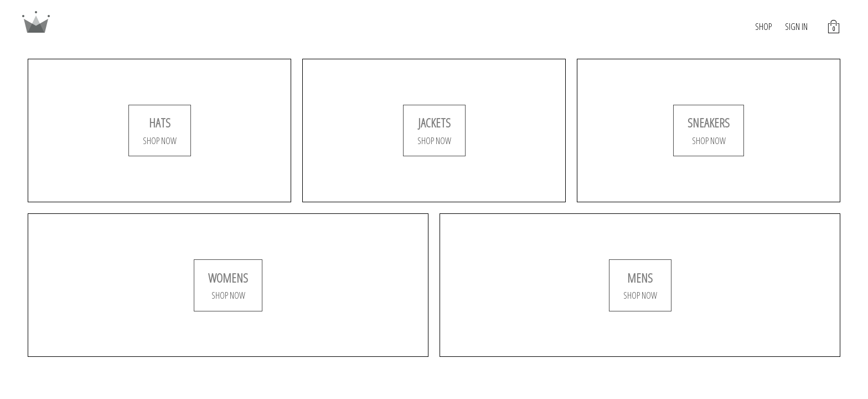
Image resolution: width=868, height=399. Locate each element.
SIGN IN (796, 27)
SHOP (763, 27)
